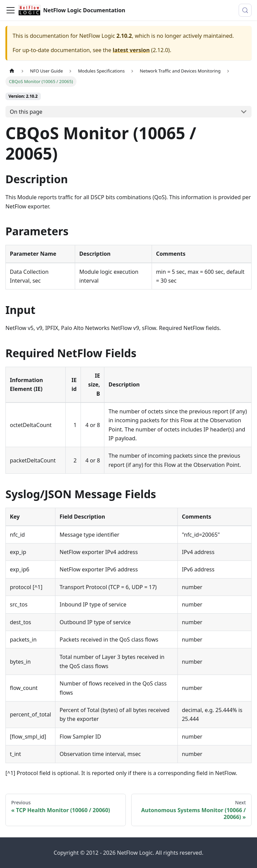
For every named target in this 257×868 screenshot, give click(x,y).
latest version (131, 50)
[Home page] (12, 71)
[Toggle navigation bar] (11, 10)
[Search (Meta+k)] (245, 10)
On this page (26, 112)
